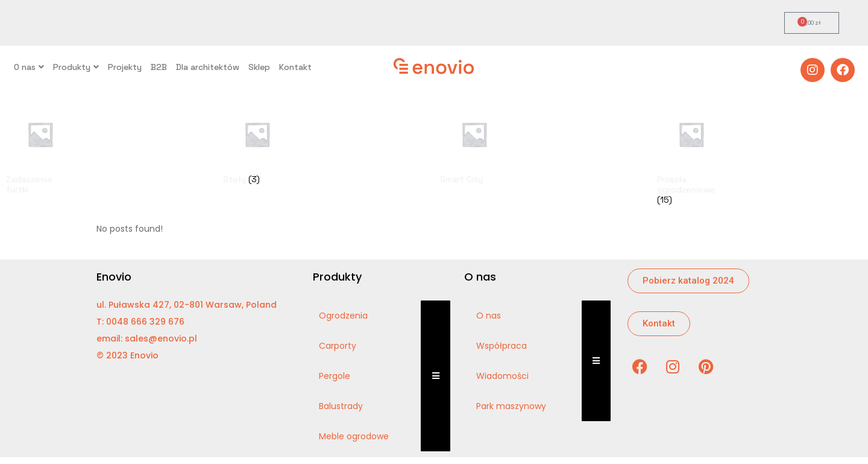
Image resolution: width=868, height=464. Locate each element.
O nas (29, 67)
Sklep (259, 67)
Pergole (335, 376)
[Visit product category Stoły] (257, 145)
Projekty (125, 67)
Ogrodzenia (343, 316)
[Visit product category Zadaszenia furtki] (40, 150)
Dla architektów (208, 67)
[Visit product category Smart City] (474, 145)
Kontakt (295, 67)
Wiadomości (502, 376)
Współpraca (502, 346)
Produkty (76, 67)
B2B (159, 67)
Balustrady (341, 406)
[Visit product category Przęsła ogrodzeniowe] (691, 155)
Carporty (338, 346)
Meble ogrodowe (354, 436)
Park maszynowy (511, 406)
